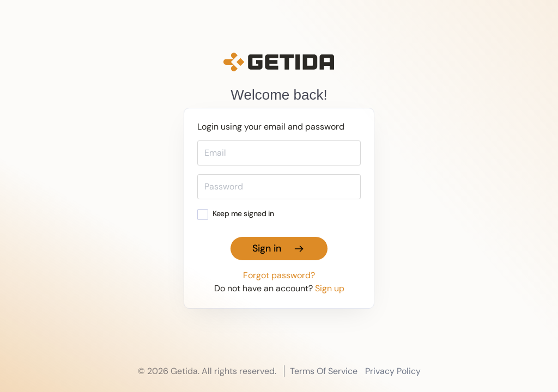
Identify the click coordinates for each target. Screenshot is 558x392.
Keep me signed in (236, 213)
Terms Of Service (324, 371)
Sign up (330, 288)
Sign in (279, 248)
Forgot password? (279, 275)
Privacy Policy (393, 371)
